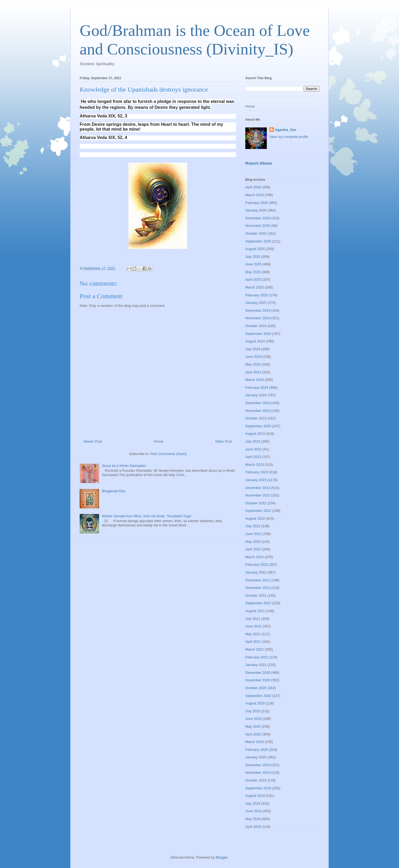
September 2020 (258, 696)
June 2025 (253, 264)
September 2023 (258, 426)
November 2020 (258, 680)
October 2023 (256, 418)
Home (159, 441)
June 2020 (253, 719)
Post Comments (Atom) (168, 454)
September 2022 (258, 511)
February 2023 (257, 472)
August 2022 (255, 518)
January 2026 (256, 210)
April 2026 (253, 187)
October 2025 (256, 233)
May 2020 (253, 726)
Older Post (224, 441)
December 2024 (258, 310)
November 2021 (258, 588)
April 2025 (253, 280)
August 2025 (255, 249)
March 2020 (255, 742)
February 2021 (257, 657)
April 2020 (253, 734)
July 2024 (253, 349)
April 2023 (253, 457)
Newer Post (93, 441)
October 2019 (256, 780)
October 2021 (256, 596)
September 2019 (258, 788)
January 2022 (256, 572)
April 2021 (253, 642)
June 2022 (253, 534)
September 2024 (258, 334)
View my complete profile (289, 137)
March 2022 (255, 557)
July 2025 (253, 257)
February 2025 (257, 295)
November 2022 (258, 495)
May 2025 (253, 272)
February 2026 (257, 203)
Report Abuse (259, 163)
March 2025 (255, 287)
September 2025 (258, 241)
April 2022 (253, 549)
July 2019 (253, 803)
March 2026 (255, 195)
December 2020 (258, 673)
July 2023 (253, 441)
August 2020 (255, 703)
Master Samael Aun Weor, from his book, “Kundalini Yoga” (147, 516)
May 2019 (253, 819)
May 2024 (253, 364)
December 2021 (258, 580)
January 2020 (256, 757)
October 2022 (256, 503)
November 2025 (258, 226)
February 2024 (257, 388)
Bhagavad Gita (113, 491)
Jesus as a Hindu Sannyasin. (124, 466)
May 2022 (253, 542)
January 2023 (256, 480)
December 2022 (258, 488)
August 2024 (255, 341)
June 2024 (253, 357)
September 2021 (258, 603)
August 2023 (255, 434)
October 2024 (256, 326)
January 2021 (256, 665)
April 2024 (253, 372)
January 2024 (256, 395)
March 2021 (255, 649)
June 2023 (253, 449)
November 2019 (258, 772)
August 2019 (255, 796)
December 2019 (258, 765)
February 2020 (257, 750)
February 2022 (257, 565)
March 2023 (255, 465)
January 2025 (256, 303)
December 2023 (258, 403)
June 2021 (253, 626)
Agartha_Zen (286, 130)
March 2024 (255, 380)
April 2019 (253, 827)
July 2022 (253, 526)
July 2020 (253, 711)
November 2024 (258, 318)
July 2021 (253, 619)
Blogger (222, 857)
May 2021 (253, 634)
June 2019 (253, 811)
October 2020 (256, 688)
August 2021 (255, 611)
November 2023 (258, 411)
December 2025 (258, 218)
